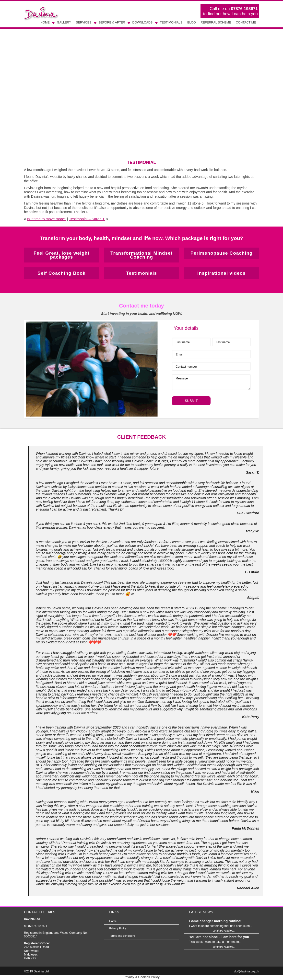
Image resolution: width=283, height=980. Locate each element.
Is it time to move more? (47, 219)
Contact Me (246, 23)
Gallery (64, 23)
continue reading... (224, 931)
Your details (186, 328)
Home (45, 23)
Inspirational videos (221, 273)
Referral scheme (216, 23)
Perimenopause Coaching (222, 253)
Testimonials (171, 23)
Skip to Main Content (24, 1)
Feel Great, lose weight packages (62, 255)
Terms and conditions (122, 936)
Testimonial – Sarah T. (87, 219)
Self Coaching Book (61, 273)
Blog (192, 23)
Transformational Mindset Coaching (141, 255)
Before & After (112, 23)
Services (84, 23)
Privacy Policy (118, 928)
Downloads (143, 23)
